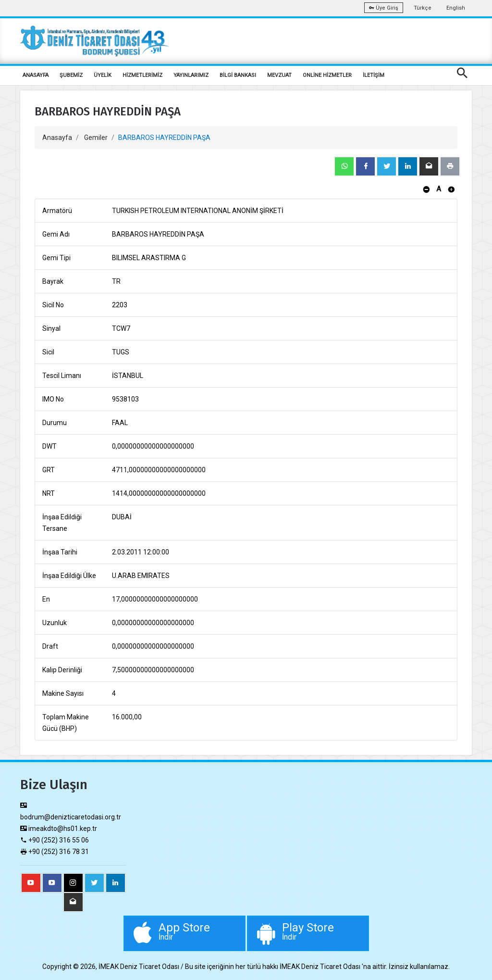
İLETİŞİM (374, 75)
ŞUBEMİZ (71, 75)
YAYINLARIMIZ (191, 75)
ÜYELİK (103, 75)
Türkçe (423, 8)
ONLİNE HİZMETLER (327, 75)
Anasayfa (57, 138)
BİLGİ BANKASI (238, 75)
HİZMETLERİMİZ (142, 75)
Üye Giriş (384, 8)
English (456, 8)
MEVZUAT (279, 75)
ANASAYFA (36, 75)
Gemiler (96, 138)
